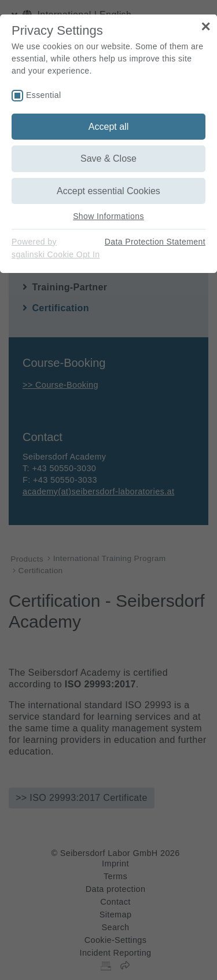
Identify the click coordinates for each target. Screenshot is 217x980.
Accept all (108, 127)
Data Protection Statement (155, 242)
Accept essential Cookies (108, 191)
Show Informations (108, 216)
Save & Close (108, 159)
